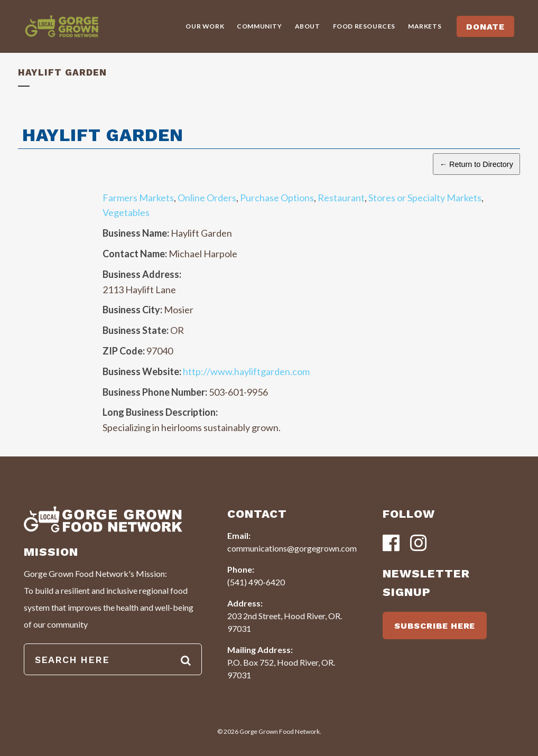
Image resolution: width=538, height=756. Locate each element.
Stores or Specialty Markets (425, 198)
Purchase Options (277, 198)
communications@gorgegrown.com (292, 548)
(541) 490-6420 (256, 582)
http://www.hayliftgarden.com (246, 371)
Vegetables (126, 212)
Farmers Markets (138, 198)
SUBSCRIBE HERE (435, 626)
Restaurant (341, 198)
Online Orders (207, 198)
